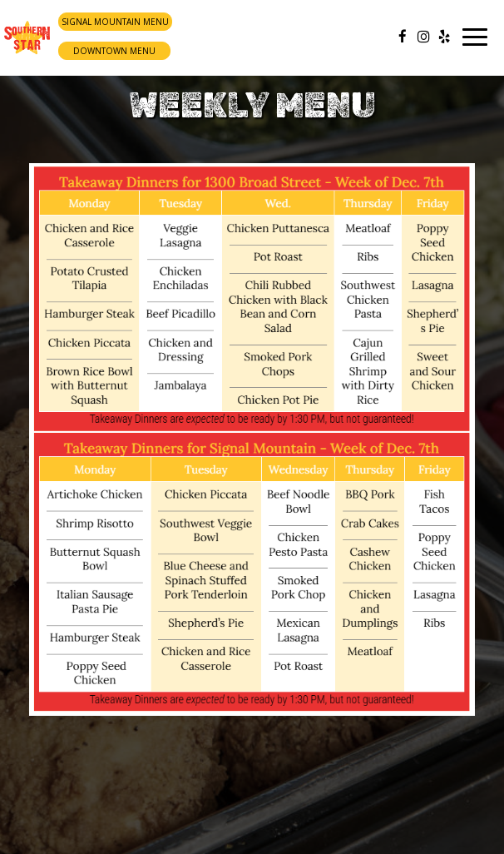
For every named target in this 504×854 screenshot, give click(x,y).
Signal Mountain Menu (115, 22)
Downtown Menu (114, 51)
